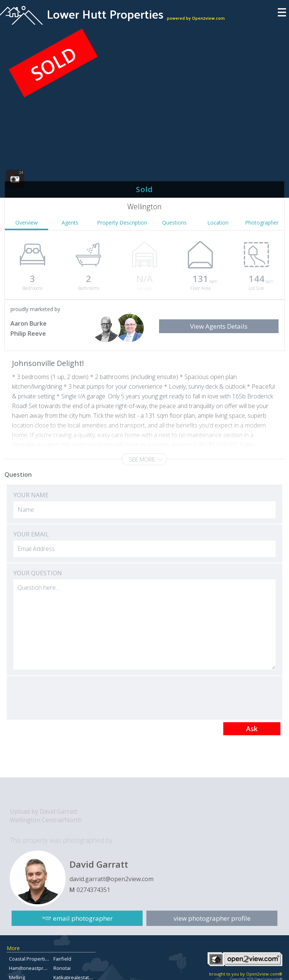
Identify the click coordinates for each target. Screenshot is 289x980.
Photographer (262, 223)
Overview (27, 223)
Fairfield (62, 959)
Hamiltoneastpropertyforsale (41, 968)
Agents (70, 223)
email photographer (83, 918)
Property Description (122, 223)
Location (218, 223)
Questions (174, 223)
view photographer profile (212, 918)
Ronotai (62, 968)
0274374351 (93, 890)
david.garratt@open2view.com (111, 879)
